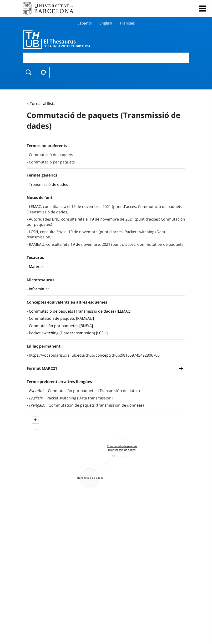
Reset (44, 72)
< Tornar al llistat (42, 103)
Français (127, 23)
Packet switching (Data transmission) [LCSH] (68, 333)
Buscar (29, 72)
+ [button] (35, 420)
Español (85, 23)
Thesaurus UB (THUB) (81, 39)
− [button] (35, 429)
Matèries (37, 266)
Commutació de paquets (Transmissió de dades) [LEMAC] (80, 311)
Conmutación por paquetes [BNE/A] (61, 326)
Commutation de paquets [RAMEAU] (61, 318)
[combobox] (106, 58)
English (106, 23)
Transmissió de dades (48, 184)
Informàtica (39, 289)
